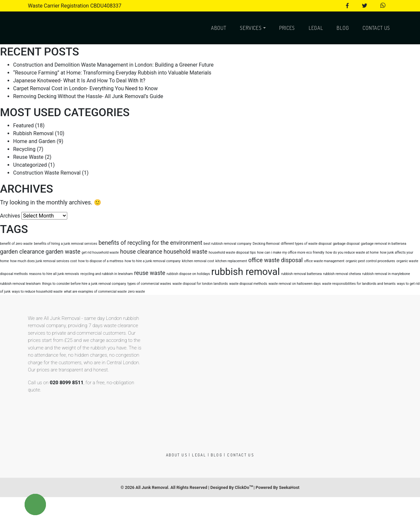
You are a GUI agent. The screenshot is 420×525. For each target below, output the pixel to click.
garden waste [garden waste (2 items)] (63, 252)
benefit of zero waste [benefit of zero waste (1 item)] (16, 244)
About (219, 28)
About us (177, 455)
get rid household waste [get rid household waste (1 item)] (100, 252)
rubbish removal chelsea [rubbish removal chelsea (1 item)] (342, 274)
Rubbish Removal (33, 133)
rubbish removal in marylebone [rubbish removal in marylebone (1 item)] (386, 274)
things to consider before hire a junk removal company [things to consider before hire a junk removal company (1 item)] (84, 284)
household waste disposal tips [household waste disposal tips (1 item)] (232, 252)
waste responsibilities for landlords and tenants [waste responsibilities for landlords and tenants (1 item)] (359, 284)
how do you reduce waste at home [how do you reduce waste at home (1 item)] (352, 252)
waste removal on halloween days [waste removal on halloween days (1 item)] (294, 284)
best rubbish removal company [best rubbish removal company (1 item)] (227, 244)
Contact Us (376, 28)
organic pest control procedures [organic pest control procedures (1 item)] (371, 261)
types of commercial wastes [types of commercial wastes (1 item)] (149, 284)
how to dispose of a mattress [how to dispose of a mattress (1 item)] (101, 261)
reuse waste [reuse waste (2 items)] (150, 273)
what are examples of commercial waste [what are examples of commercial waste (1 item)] (95, 292)
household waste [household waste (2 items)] (185, 252)
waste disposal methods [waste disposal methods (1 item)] (248, 284)
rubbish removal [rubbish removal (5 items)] (246, 272)
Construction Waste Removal (47, 173)
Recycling (24, 149)
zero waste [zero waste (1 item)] (136, 292)
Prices (287, 28)
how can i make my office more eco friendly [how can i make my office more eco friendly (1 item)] (291, 252)
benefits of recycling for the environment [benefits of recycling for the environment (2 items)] (150, 243)
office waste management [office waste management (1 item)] (324, 261)
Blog (343, 28)
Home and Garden (34, 141)
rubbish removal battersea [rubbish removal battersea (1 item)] (302, 274)
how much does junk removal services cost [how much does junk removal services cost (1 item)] (43, 261)
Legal (316, 28)
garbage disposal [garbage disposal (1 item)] (346, 244)
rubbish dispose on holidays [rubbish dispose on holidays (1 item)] (188, 274)
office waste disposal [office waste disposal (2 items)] (276, 260)
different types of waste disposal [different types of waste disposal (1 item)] (306, 244)
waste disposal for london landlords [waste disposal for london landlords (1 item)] (200, 284)
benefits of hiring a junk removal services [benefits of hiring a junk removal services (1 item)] (65, 244)
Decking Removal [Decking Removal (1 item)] (266, 244)
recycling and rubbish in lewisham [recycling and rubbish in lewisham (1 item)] (107, 274)
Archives (10, 216)
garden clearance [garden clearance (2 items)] (22, 252)
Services (251, 28)
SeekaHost (289, 487)
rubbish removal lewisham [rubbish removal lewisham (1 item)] (20, 284)
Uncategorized (30, 165)
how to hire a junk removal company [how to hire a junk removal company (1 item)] (153, 261)
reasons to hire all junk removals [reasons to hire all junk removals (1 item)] (54, 274)
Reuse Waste (28, 157)
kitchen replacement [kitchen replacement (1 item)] (231, 261)
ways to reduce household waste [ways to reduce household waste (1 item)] (37, 292)
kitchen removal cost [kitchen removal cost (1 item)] (198, 261)
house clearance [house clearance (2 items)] (141, 252)
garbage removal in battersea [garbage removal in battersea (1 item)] (384, 244)
